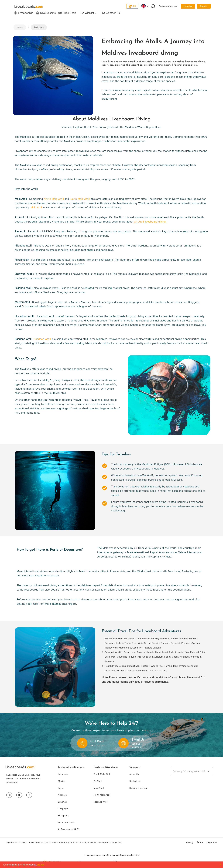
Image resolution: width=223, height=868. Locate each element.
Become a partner (168, 6)
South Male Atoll (80, 199)
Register (188, 6)
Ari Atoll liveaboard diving (150, 222)
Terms (200, 842)
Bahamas (62, 802)
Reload (41, 865)
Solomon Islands (66, 822)
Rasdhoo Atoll (42, 339)
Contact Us (135, 781)
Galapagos (63, 809)
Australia (62, 795)
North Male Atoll (54, 199)
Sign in (204, 6)
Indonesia (63, 774)
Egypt (61, 788)
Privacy (190, 843)
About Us (134, 774)
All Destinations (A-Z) (69, 829)
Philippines (63, 816)
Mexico (62, 781)
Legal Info (212, 842)
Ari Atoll (98, 781)
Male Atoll (37, 207)
